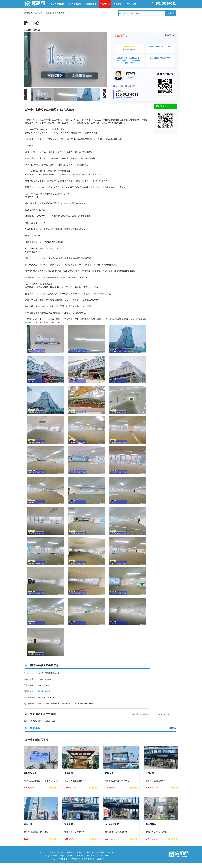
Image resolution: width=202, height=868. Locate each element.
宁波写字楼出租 (57, 4)
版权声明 (71, 852)
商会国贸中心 (152, 824)
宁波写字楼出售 (74, 4)
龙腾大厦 (150, 773)
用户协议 (61, 852)
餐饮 (35, 721)
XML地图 (111, 852)
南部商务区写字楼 (53, 13)
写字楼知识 (132, 4)
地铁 (26, 721)
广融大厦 (109, 773)
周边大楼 (51, 721)
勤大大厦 (69, 824)
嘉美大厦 (28, 824)
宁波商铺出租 (91, 4)
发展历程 (81, 852)
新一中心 (33, 120)
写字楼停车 (118, 4)
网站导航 (100, 852)
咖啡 (40, 721)
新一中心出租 (33, 728)
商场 (45, 721)
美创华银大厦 (30, 773)
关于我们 (41, 852)
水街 (33, 152)
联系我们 (51, 852)
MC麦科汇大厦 (112, 824)
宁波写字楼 (105, 4)
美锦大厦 (69, 773)
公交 (30, 721)
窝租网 (27, 13)
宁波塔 (71, 229)
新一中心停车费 (44, 691)
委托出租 (90, 852)
